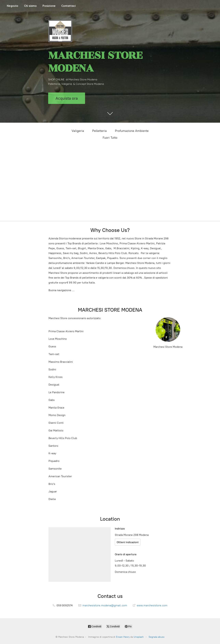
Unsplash (139, 637)
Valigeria (78, 131)
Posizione (49, 6)
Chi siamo (30, 6)
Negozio (13, 6)
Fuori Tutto (110, 138)
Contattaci (68, 6)
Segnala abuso (157, 637)
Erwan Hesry (123, 637)
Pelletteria (99, 131)
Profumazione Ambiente (132, 131)
